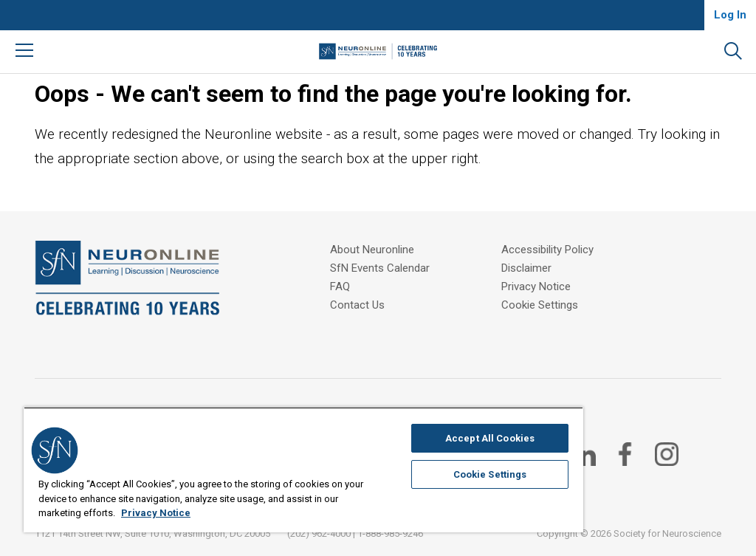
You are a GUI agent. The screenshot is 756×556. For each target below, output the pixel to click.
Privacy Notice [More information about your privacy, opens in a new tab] (156, 513)
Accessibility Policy (547, 250)
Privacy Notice (536, 286)
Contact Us (357, 305)
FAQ (340, 286)
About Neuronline (372, 250)
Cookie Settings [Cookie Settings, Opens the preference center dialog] (490, 474)
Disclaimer (526, 268)
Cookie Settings (540, 305)
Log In (730, 15)
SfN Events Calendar (380, 268)
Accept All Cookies (490, 438)
